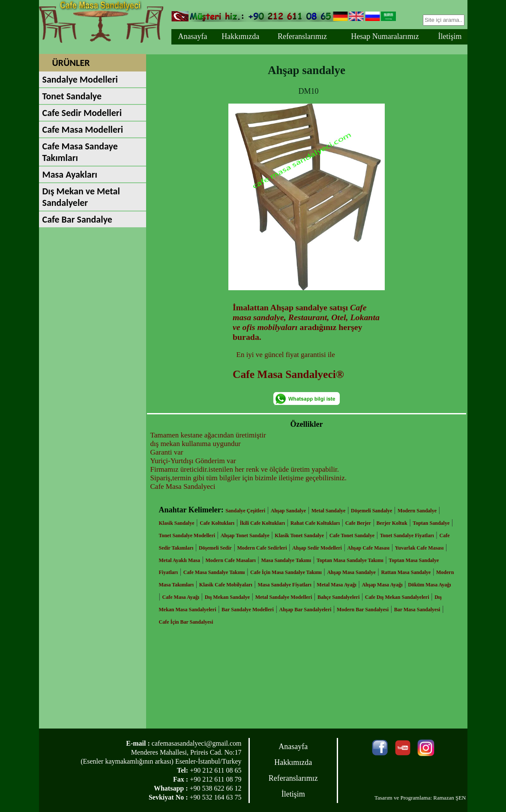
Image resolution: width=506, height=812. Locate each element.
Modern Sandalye (417, 511)
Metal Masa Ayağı (336, 585)
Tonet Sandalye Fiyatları (407, 535)
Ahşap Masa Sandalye (351, 572)
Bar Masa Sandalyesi (417, 610)
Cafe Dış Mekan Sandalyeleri (397, 597)
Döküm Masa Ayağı (429, 585)
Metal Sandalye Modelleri (284, 597)
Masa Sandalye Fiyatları (284, 585)
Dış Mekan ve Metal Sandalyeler (81, 197)
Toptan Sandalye (431, 523)
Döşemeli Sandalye (371, 511)
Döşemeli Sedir (215, 548)
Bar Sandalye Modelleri (248, 610)
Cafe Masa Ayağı (181, 597)
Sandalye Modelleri (80, 79)
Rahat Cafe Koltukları (315, 523)
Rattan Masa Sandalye (406, 572)
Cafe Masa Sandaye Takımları (80, 152)
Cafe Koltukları (217, 523)
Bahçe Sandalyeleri (338, 597)
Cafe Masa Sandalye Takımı (214, 572)
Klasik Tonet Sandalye (299, 535)
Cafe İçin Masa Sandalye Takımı (286, 572)
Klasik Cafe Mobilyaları (226, 585)
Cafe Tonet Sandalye (352, 535)
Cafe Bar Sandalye (77, 219)
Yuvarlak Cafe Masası (419, 548)
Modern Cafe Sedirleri (262, 548)
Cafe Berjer (358, 523)
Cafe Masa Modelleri (83, 129)
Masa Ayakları (70, 174)
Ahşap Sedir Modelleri (317, 548)
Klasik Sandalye (177, 523)
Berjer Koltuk (392, 523)
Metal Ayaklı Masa (180, 560)
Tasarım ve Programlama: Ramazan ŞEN (420, 798)
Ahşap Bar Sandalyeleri (305, 610)
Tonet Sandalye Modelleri (187, 535)
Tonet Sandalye (72, 96)
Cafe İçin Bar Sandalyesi (186, 622)
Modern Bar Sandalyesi (363, 610)
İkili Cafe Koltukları (262, 523)
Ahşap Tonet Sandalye (245, 535)
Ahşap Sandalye (288, 511)
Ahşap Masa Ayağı (382, 585)
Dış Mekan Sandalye (227, 597)
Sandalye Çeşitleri (245, 511)
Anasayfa (192, 36)
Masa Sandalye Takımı (286, 560)
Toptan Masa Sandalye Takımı (350, 560)
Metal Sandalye (329, 511)
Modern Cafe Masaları (231, 560)
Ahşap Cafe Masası (369, 548)
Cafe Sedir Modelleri (82, 113)
